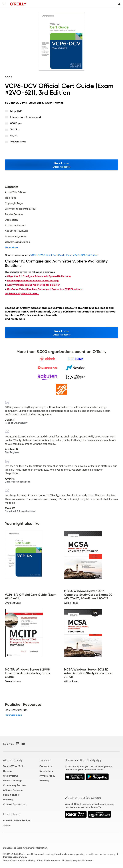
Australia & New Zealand (17, 820)
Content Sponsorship (15, 804)
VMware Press (18, 142)
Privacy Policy (47, 776)
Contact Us (46, 766)
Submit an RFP (11, 795)
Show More (11, 247)
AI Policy (44, 781)
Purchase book (13, 715)
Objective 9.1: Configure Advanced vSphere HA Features (39, 276)
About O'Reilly (13, 760)
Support (45, 760)
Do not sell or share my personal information (25, 848)
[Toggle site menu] (4, 4)
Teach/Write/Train (14, 766)
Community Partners (15, 785)
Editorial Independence (48, 860)
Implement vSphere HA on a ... (22, 293)
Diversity (8, 800)
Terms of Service (11, 860)
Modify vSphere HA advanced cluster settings (33, 281)
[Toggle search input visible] (119, 4)
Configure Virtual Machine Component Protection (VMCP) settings (45, 289)
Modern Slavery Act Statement (77, 860)
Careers (8, 771)
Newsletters (46, 771)
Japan (7, 825)
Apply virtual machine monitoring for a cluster (33, 285)
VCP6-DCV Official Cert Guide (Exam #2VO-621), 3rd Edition (65, 255)
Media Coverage (13, 781)
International (12, 814)
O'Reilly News (11, 776)
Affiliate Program (13, 790)
